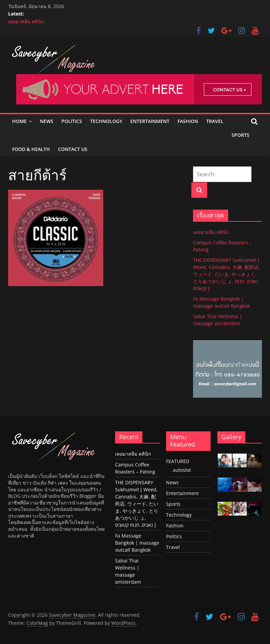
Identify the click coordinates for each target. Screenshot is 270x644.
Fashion (188, 121)
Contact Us (73, 149)
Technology (106, 121)
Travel (215, 121)
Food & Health (31, 149)
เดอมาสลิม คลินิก (26, 21)
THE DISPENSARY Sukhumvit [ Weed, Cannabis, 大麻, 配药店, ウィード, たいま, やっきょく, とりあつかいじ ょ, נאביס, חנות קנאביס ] (227, 274)
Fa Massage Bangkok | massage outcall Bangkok (137, 543)
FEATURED (178, 461)
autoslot (182, 470)
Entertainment (150, 121)
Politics (72, 121)
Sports (240, 135)
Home (19, 121)
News (47, 121)
